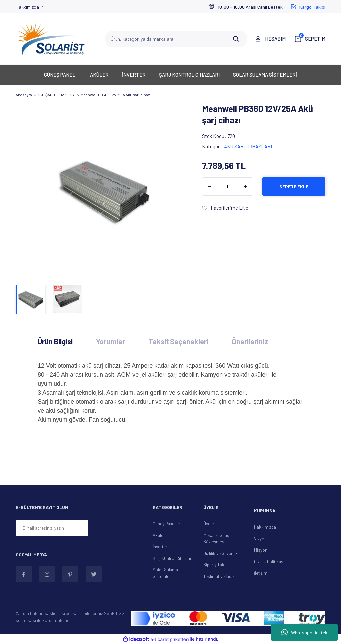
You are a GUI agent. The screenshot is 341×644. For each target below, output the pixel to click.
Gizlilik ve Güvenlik (221, 553)
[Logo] (51, 39)
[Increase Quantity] (245, 187)
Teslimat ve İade (219, 576)
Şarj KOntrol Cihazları (173, 558)
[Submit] (104, 529)
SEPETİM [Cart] (312, 38)
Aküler (159, 535)
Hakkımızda (27, 7)
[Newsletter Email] (52, 528)
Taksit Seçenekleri (178, 341)
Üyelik (209, 524)
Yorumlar (110, 341)
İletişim (261, 573)
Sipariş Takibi (216, 565)
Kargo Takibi (312, 7)
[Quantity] (228, 187)
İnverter (160, 547)
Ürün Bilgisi (55, 341)
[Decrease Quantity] (210, 187)
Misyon (261, 550)
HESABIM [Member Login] (275, 39)
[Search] (176, 39)
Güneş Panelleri (167, 524)
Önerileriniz (250, 341)
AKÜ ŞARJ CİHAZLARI (248, 146)
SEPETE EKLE (294, 187)
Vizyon (260, 539)
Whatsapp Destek (304, 632)
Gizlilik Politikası (269, 562)
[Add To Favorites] (225, 208)
